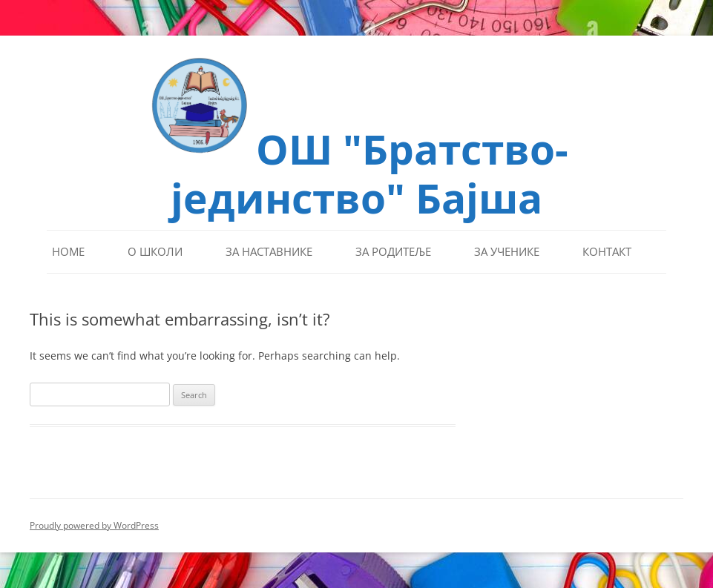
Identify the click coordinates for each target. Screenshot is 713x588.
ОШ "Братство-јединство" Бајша (369, 172)
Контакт (607, 251)
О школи (155, 251)
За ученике (507, 251)
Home (68, 251)
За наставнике (269, 251)
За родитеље (393, 251)
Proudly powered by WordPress (94, 525)
